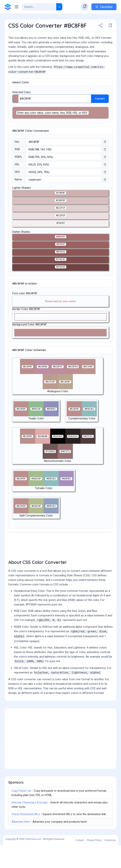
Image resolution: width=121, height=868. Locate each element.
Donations (110, 863)
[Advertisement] (60, 88)
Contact (80, 863)
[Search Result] (39, 7)
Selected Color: (22, 115)
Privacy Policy (94, 863)
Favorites (104, 7)
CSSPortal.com (33, 862)
